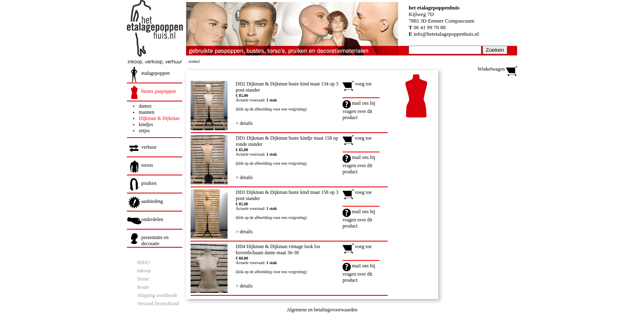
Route (143, 287)
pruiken (149, 183)
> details (244, 123)
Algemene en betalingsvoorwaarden (322, 310)
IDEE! (144, 262)
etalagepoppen (155, 73)
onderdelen (152, 219)
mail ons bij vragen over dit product (359, 110)
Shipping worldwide (157, 295)
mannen (147, 112)
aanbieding (152, 201)
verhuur (149, 147)
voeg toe (357, 84)
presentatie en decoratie (155, 241)
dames (145, 106)
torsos (147, 165)
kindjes (146, 124)
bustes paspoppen (159, 91)
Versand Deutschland (158, 304)
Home (143, 279)
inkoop (144, 271)
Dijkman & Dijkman (159, 118)
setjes (144, 131)
